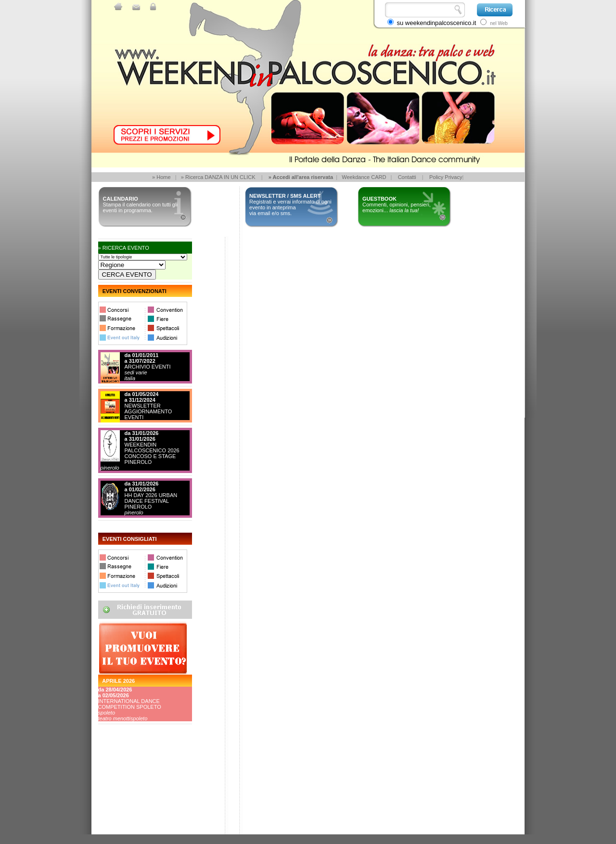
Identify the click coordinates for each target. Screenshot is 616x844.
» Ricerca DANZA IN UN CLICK (218, 177)
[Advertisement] (141, 798)
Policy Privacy (446, 177)
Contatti (407, 177)
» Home (161, 177)
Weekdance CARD (364, 177)
